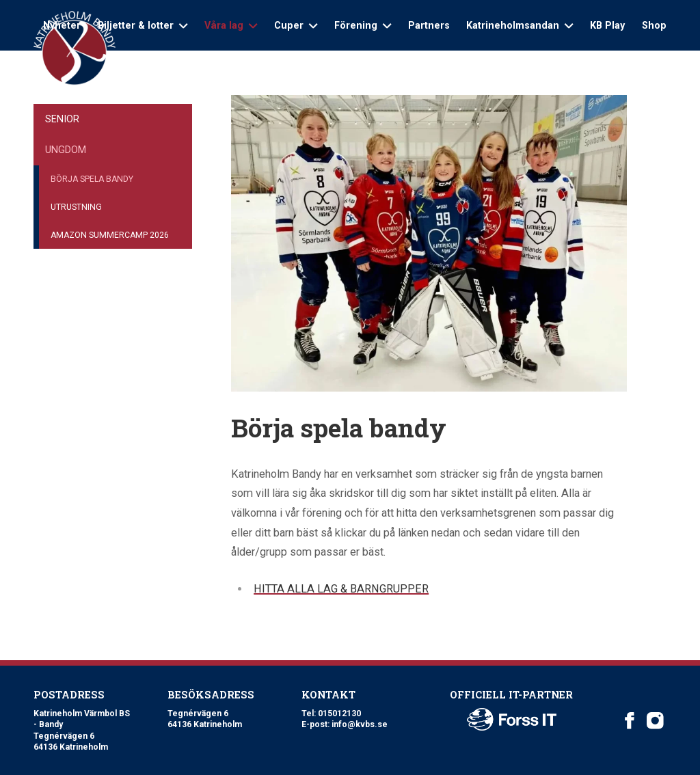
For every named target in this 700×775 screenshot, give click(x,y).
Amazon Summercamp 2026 (110, 235)
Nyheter (62, 25)
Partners (429, 25)
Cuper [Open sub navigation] (296, 25)
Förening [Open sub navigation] (363, 25)
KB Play (607, 25)
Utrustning (76, 207)
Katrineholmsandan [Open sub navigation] (520, 25)
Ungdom (66, 150)
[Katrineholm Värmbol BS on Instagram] (655, 721)
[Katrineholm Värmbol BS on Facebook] (630, 721)
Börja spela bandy (92, 179)
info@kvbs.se (360, 724)
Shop (654, 25)
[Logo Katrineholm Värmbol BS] (75, 48)
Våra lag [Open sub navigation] (231, 25)
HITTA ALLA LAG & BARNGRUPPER (341, 589)
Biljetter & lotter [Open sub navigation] (143, 25)
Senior (62, 119)
